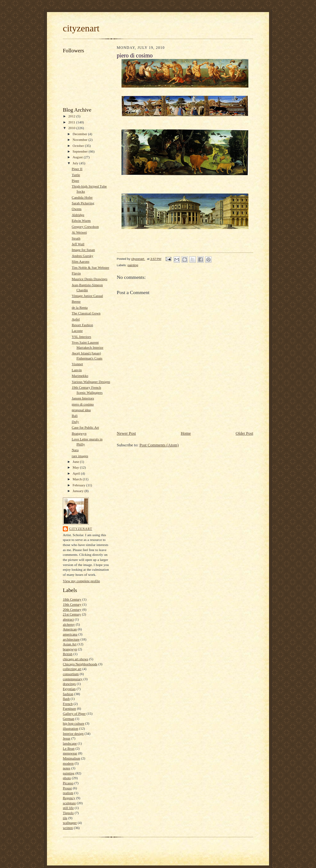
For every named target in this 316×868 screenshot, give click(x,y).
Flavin (76, 273)
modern (68, 763)
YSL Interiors (81, 337)
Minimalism (72, 758)
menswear (70, 753)
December (80, 134)
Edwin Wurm (81, 220)
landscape (70, 743)
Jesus (67, 738)
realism (68, 793)
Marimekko (80, 376)
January (79, 491)
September (81, 151)
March (78, 479)
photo (67, 778)
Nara (75, 450)
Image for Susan (83, 250)
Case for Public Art (85, 427)
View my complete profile (81, 581)
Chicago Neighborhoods (80, 664)
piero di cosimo (83, 404)
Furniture (69, 708)
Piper (76, 181)
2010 (72, 128)
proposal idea (81, 410)
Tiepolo (68, 813)
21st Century (72, 614)
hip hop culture (74, 723)
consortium (71, 674)
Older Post (244, 433)
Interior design (73, 733)
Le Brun (69, 748)
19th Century (72, 604)
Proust (67, 788)
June (76, 462)
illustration (70, 728)
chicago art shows (76, 659)
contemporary (73, 679)
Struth (76, 238)
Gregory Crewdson (85, 227)
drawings (69, 684)
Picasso (68, 783)
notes (67, 768)
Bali (75, 416)
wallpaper (70, 823)
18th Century (72, 599)
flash (66, 699)
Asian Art (70, 644)
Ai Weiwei (79, 232)
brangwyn (70, 649)
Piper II (77, 169)
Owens (77, 209)
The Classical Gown (86, 313)
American (70, 629)
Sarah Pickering (83, 203)
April (77, 473)
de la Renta (80, 307)
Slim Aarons (81, 261)
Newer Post (126, 433)
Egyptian (69, 689)
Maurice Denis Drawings (89, 279)
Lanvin (77, 370)
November (81, 140)
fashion (68, 694)
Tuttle (76, 175)
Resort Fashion (82, 325)
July (76, 163)
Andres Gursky (82, 256)
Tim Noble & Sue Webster (90, 267)
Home (186, 433)
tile (65, 818)
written (68, 828)
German (69, 719)
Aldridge (78, 215)
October (79, 146)
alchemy (69, 624)
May (76, 467)
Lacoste (77, 331)
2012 (72, 116)
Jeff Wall (78, 244)
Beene (76, 301)
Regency (69, 798)
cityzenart (81, 28)
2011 (72, 122)
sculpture (69, 803)
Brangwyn (79, 433)
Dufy (75, 422)
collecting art (72, 669)
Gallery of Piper (74, 713)
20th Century (72, 609)
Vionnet (77, 364)
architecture (71, 639)
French (68, 704)
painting (69, 773)
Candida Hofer (82, 197)
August (78, 157)
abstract (68, 619)
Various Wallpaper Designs (91, 382)
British (68, 654)
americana (70, 634)
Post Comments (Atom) (159, 445)
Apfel (76, 319)
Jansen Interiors (83, 398)
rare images (80, 456)
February (79, 485)
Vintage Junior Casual (87, 296)
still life (68, 808)
